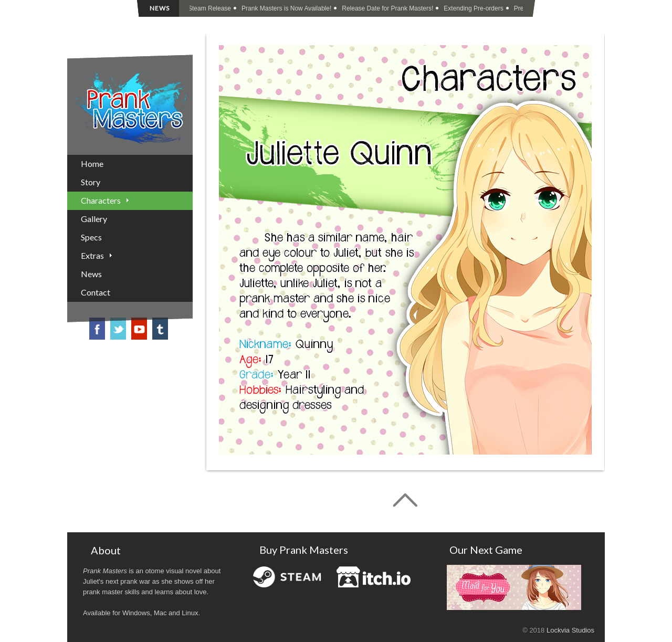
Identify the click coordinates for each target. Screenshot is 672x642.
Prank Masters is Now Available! (287, 8)
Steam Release (210, 8)
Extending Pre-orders (474, 8)
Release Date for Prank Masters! (388, 8)
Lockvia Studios (570, 630)
